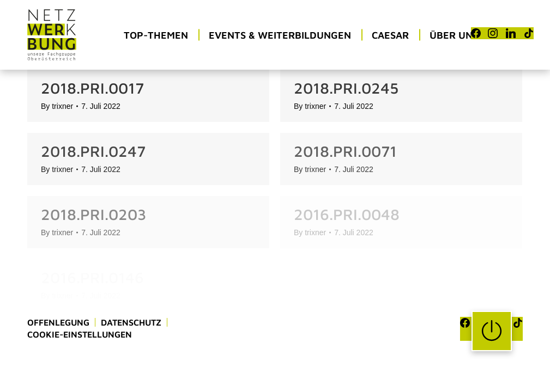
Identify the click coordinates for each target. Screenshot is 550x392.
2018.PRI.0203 (93, 214)
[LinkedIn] (511, 33)
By (57, 106)
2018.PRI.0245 (346, 88)
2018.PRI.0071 (345, 151)
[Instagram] (493, 33)
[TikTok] (529, 33)
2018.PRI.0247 (93, 151)
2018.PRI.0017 (92, 88)
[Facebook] (476, 33)
